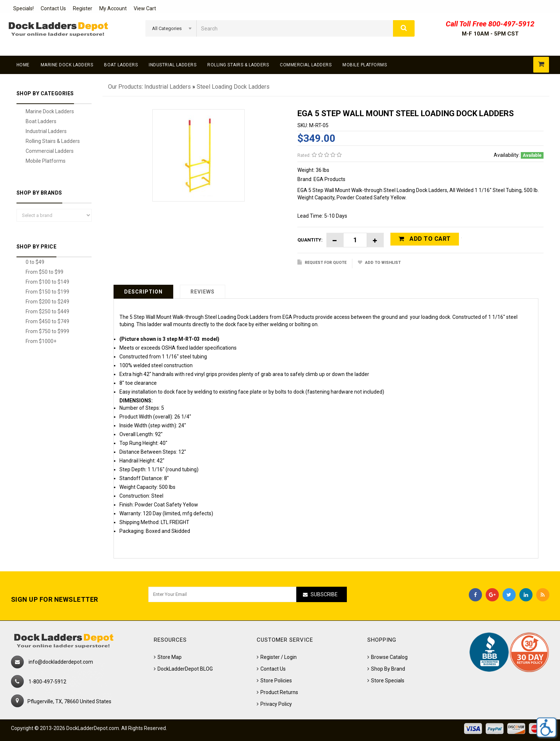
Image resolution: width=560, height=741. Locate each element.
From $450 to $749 (47, 321)
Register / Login (279, 657)
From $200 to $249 (47, 302)
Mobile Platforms (365, 65)
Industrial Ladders (173, 65)
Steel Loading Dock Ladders (233, 87)
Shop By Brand (388, 669)
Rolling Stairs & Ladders (238, 65)
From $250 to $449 (47, 311)
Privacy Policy (276, 704)
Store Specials (388, 681)
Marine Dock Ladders (67, 65)
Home (23, 65)
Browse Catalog (389, 657)
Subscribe (324, 594)
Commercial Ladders (306, 65)
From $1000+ (41, 341)
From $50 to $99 (44, 272)
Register (83, 8)
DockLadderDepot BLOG (185, 669)
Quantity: (310, 240)
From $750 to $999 (47, 331)
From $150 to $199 (47, 292)
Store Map (170, 657)
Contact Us (53, 8)
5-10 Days (336, 216)
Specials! (23, 8)
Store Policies (276, 681)
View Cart (145, 8)
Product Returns (279, 692)
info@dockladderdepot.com (61, 662)
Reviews (203, 292)
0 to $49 (35, 262)
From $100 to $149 (47, 282)
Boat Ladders (121, 65)
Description (143, 292)
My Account (113, 8)
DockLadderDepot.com (93, 728)
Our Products (125, 87)
